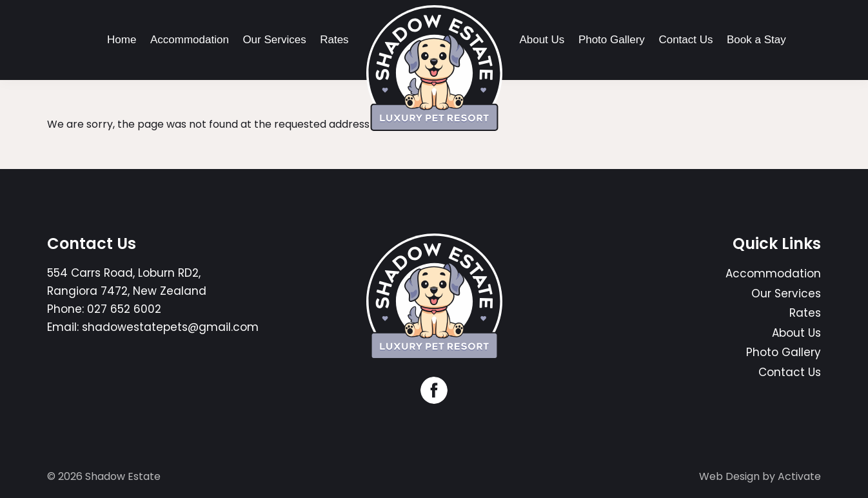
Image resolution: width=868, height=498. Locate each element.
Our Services (274, 40)
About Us (542, 40)
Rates (334, 40)
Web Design (729, 476)
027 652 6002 (124, 309)
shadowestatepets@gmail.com (170, 327)
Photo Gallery (612, 40)
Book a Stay (756, 40)
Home (122, 40)
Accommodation (190, 40)
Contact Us (686, 40)
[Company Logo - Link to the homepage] (434, 68)
